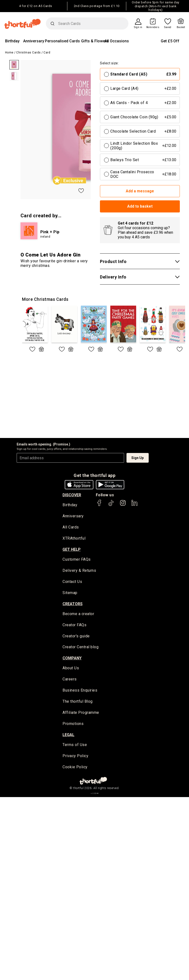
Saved (168, 27)
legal (68, 736)
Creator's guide (76, 637)
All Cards (71, 528)
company (72, 659)
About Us (71, 669)
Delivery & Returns (79, 571)
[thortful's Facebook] (99, 505)
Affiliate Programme (81, 714)
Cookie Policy (75, 768)
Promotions (73, 725)
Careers (70, 680)
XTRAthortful (74, 539)
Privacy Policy (75, 757)
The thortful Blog (78, 703)
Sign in (138, 27)
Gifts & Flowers (95, 41)
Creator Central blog (80, 648)
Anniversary (34, 41)
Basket (181, 27)
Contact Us (72, 582)
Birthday (12, 41)
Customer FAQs (77, 560)
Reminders (153, 27)
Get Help (72, 550)
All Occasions (117, 41)
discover (72, 495)
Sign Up (137, 458)
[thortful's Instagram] (123, 505)
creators (73, 604)
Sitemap (70, 593)
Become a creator (78, 614)
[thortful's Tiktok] (111, 505)
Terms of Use (75, 746)
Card (47, 53)
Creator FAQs (74, 626)
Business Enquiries (80, 691)
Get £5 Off (170, 41)
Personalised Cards (62, 41)
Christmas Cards (28, 53)
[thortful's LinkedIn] (134, 505)
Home (9, 53)
